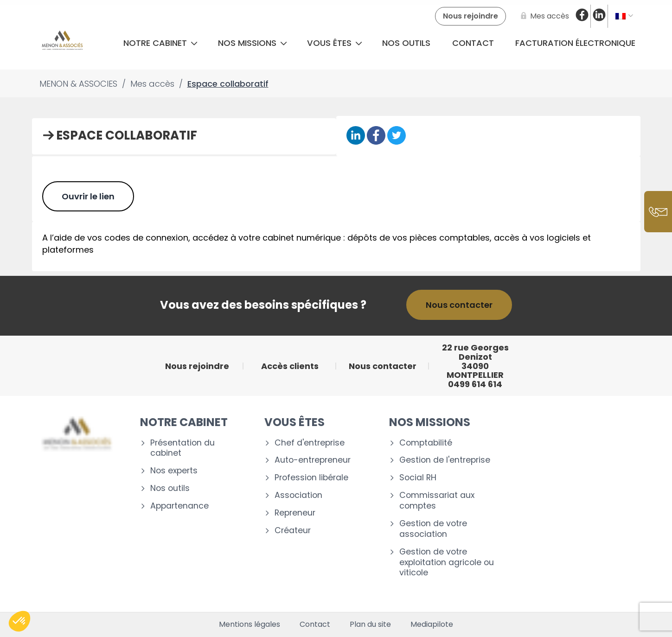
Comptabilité (426, 443)
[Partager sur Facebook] (376, 136)
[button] (19, 621)
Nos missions (253, 43)
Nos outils (406, 43)
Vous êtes (335, 43)
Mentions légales (250, 624)
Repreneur (295, 513)
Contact (473, 43)
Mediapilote (432, 624)
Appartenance (179, 506)
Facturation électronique (575, 43)
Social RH (418, 478)
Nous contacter (459, 305)
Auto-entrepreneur (313, 460)
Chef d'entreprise (310, 443)
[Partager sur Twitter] (397, 136)
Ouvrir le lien (88, 196)
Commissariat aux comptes (437, 501)
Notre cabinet (160, 43)
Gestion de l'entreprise (445, 460)
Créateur (293, 531)
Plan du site (370, 624)
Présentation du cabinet (182, 448)
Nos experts (174, 471)
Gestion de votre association (433, 529)
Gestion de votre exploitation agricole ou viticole (447, 563)
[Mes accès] (543, 16)
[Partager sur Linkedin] (356, 136)
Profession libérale (311, 478)
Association (298, 495)
